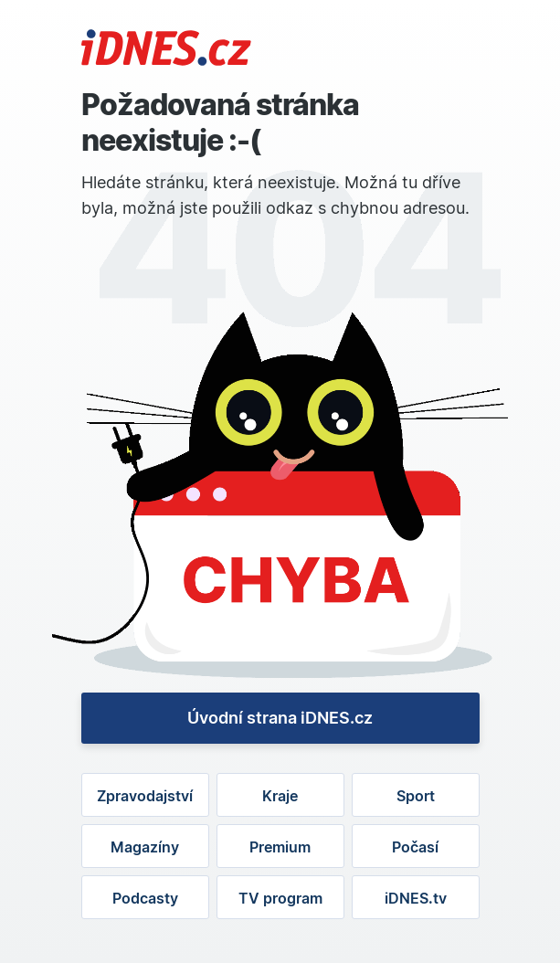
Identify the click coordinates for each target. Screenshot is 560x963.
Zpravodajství (145, 796)
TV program (280, 898)
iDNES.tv (416, 898)
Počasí (415, 847)
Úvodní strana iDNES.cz (280, 718)
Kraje (280, 796)
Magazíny (145, 847)
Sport (416, 796)
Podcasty (145, 898)
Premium (280, 847)
